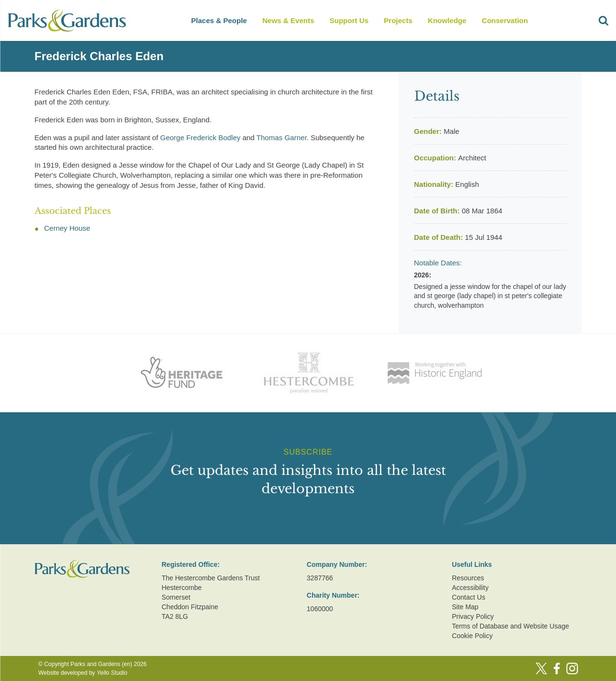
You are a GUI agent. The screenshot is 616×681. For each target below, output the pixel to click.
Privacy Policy (473, 616)
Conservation (505, 20)
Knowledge (447, 20)
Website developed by (83, 673)
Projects (398, 20)
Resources (468, 578)
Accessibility (470, 588)
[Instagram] (572, 668)
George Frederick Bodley (201, 138)
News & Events (288, 20)
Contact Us (468, 597)
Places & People (219, 20)
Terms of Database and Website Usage (510, 626)
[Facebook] (557, 668)
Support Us (349, 20)
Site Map (465, 607)
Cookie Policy (472, 636)
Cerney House (67, 228)
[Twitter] (541, 668)
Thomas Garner (281, 138)
